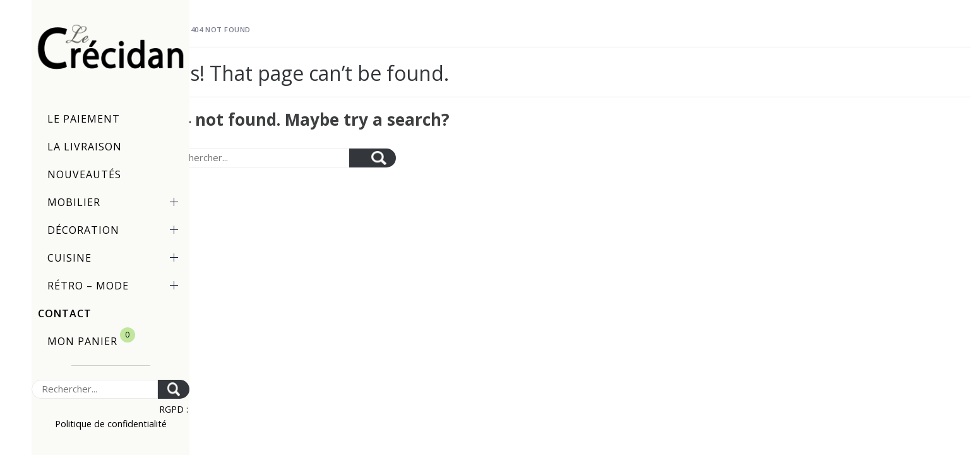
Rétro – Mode (115, 286)
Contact (65, 313)
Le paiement (84, 119)
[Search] (95, 389)
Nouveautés (84, 174)
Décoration (115, 230)
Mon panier (91, 338)
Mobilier (115, 202)
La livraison (85, 147)
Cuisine (115, 258)
